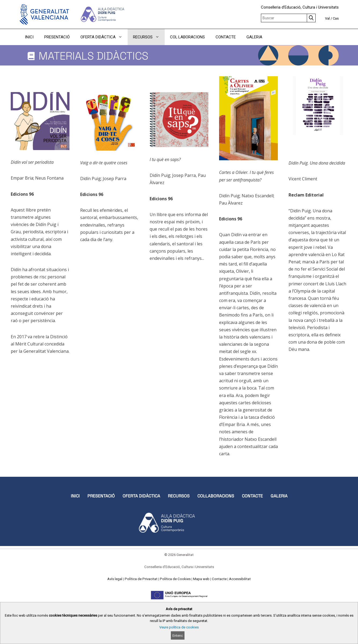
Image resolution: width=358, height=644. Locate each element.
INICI (29, 37)
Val (327, 18)
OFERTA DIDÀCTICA (104, 37)
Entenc (178, 636)
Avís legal (115, 579)
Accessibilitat (240, 579)
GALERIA (254, 37)
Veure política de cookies (179, 627)
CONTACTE (226, 37)
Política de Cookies (175, 579)
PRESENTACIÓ (57, 37)
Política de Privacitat (141, 579)
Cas (336, 18)
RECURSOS (149, 37)
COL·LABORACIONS (187, 37)
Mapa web (201, 579)
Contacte (219, 579)
